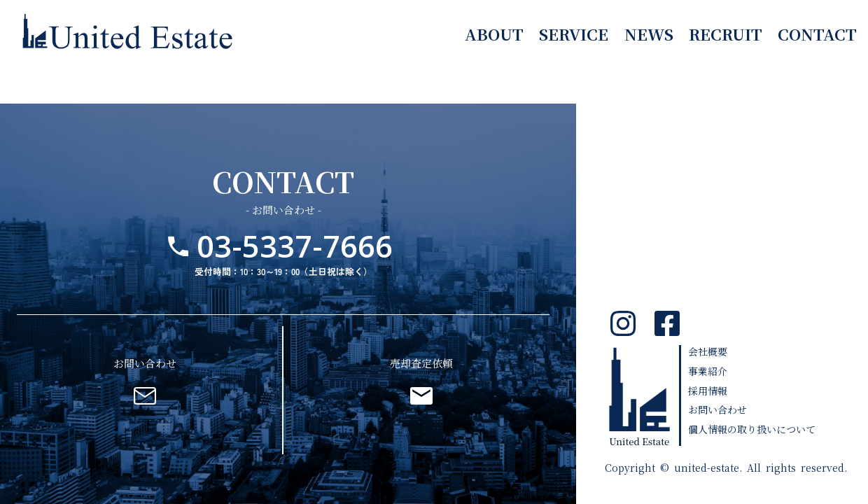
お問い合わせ (717, 409)
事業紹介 (708, 371)
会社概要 (708, 351)
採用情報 (708, 391)
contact (817, 34)
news (649, 34)
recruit (726, 34)
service (574, 34)
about (494, 34)
